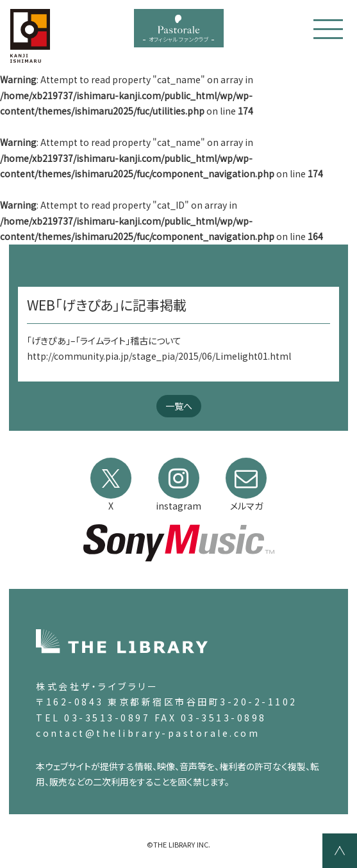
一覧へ (179, 406)
